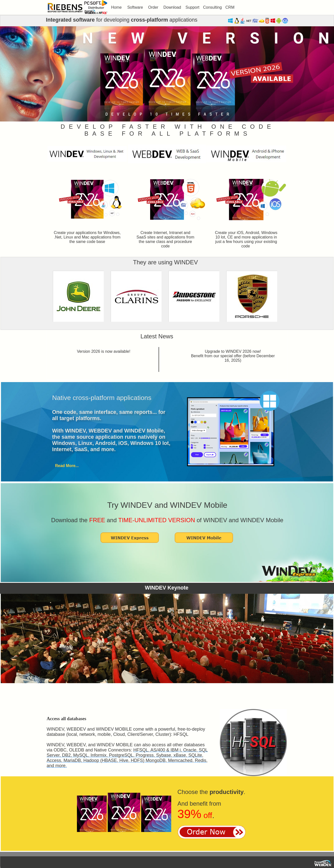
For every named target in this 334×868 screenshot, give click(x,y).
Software (135, 7)
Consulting (212, 7)
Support (192, 7)
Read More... (67, 466)
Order (153, 7)
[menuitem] (116, 7)
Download (172, 7)
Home (117, 7)
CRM (230, 7)
